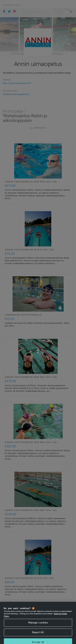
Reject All (38, 634)
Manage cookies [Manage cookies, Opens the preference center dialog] (38, 625)
